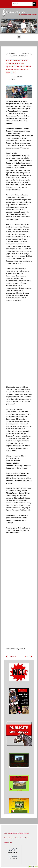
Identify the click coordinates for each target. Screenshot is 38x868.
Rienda (15, 833)
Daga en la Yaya (8, 842)
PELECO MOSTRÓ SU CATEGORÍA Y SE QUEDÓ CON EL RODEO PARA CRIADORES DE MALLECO (18, 66)
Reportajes (20, 833)
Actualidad (10, 833)
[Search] (34, 4)
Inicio (6, 833)
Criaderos (17, 838)
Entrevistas (26, 833)
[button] (19, 37)
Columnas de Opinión (9, 838)
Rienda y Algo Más (25, 838)
